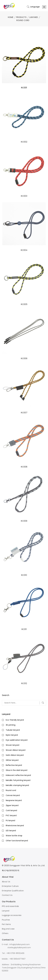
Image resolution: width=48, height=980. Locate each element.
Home (11, 17)
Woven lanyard (12, 745)
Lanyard (34, 17)
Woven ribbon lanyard (16, 750)
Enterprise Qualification (13, 891)
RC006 (24, 359)
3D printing (11, 725)
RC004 (24, 250)
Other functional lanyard (17, 841)
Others (5, 933)
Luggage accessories (12, 915)
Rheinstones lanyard (15, 826)
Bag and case (8, 929)
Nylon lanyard (12, 735)
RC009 (24, 521)
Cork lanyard (11, 810)
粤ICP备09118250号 (11, 871)
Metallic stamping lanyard (17, 785)
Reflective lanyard (14, 765)
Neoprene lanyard (14, 800)
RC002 (24, 142)
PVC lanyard (11, 815)
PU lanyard (10, 820)
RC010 (24, 575)
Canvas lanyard (13, 795)
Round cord (23, 20)
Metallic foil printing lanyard (18, 780)
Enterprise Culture (10, 886)
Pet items (6, 924)
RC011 (24, 629)
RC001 (24, 88)
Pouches (6, 920)
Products (21, 17)
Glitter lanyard (12, 760)
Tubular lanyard (13, 730)
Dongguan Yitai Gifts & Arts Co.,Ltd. (27, 865)
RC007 (24, 413)
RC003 (24, 196)
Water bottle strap (14, 836)
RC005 (24, 304)
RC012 (24, 683)
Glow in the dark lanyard (17, 770)
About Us (6, 882)
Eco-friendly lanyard (15, 720)
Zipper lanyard (12, 805)
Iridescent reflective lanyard (18, 775)
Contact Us (7, 895)
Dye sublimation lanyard (17, 740)
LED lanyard (11, 831)
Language (35, 7)
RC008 (24, 467)
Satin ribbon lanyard (15, 755)
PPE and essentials (10, 906)
